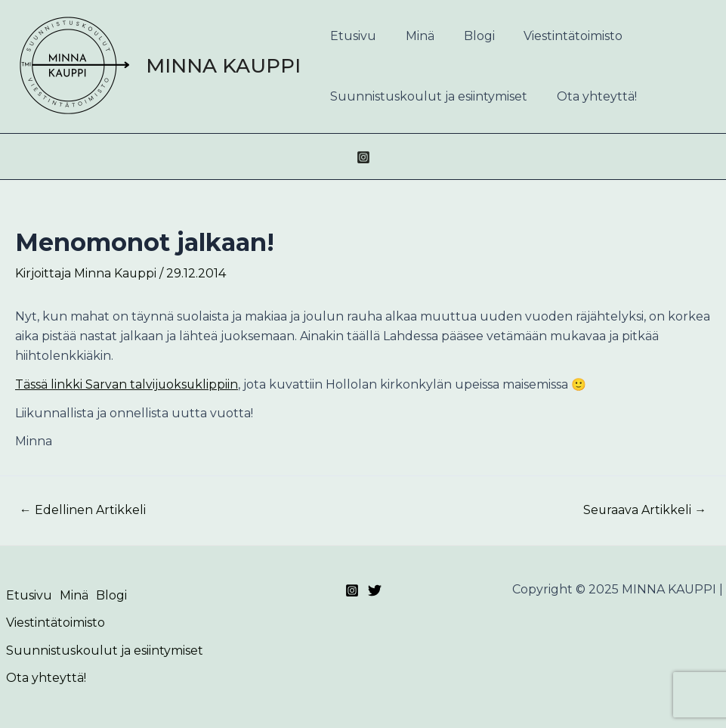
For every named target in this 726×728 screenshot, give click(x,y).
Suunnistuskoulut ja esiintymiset (426, 96)
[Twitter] (375, 590)
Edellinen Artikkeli (83, 510)
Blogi (466, 36)
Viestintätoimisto (556, 36)
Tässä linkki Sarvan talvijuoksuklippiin (127, 384)
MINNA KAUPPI (223, 66)
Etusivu (351, 36)
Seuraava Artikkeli (644, 510)
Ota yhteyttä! (589, 96)
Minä (412, 36)
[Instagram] (363, 157)
